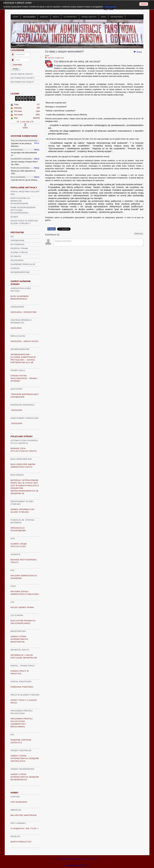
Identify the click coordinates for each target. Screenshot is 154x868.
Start (16, 17)
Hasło (14, 59)
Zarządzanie (18, 241)
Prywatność (117, 17)
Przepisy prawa (19, 248)
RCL (13, 735)
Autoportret (70, 17)
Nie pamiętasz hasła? (22, 82)
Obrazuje (16, 810)
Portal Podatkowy (21, 682)
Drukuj (138, 52)
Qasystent (17, 389)
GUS (13, 539)
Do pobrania (18, 244)
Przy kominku (18, 823)
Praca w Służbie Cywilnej (25, 695)
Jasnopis (16, 554)
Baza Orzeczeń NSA (21, 459)
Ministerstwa (18, 631)
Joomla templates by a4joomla (77, 865)
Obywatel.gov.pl (20, 650)
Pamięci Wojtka (89, 17)
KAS (13, 570)
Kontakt (44, 17)
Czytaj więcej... (110, 7)
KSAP (13, 586)
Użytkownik (14, 53)
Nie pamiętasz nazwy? (23, 78)
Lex (13, 602)
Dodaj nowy (138, 233)
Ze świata (16, 256)
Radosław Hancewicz (23, 405)
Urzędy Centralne (21, 751)
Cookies (15, 268)
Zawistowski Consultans (25, 418)
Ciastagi (15, 797)
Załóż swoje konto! (22, 74)
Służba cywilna (19, 252)
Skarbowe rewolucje (23, 264)
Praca (56, 17)
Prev (14, 35)
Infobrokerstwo (20, 272)
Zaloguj (15, 69)
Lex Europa (17, 615)
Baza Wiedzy (17, 475)
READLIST (16, 837)
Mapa (104, 17)
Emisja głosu (18, 336)
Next (140, 35)
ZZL (12, 237)
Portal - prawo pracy (23, 666)
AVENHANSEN (17, 307)
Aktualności (29, 17)
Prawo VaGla (18, 370)
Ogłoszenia (17, 260)
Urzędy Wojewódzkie (23, 769)
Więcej (37, 143)
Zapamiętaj (17, 65)
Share (52, 229)
